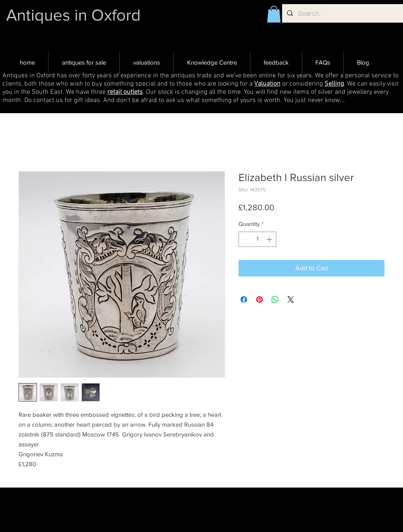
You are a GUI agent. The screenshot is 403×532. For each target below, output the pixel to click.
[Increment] (270, 239)
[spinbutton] (257, 239)
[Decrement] (245, 239)
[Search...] (342, 13)
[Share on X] (291, 300)
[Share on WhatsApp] (275, 300)
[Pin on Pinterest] (259, 300)
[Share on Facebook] (244, 300)
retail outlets (125, 92)
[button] (274, 14)
